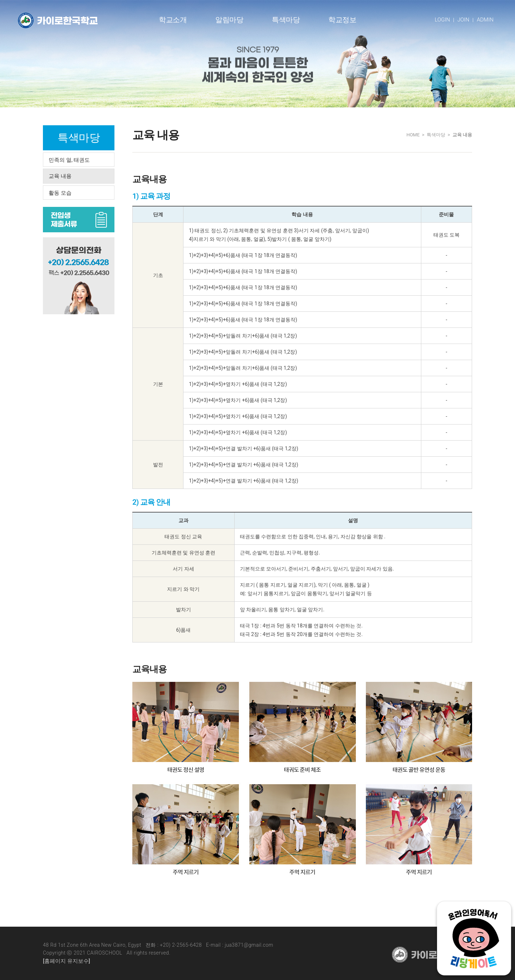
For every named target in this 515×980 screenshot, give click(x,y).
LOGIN (443, 20)
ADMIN (485, 20)
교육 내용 (60, 176)
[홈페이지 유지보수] (67, 961)
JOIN (463, 20)
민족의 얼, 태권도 (69, 160)
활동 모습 (60, 193)
